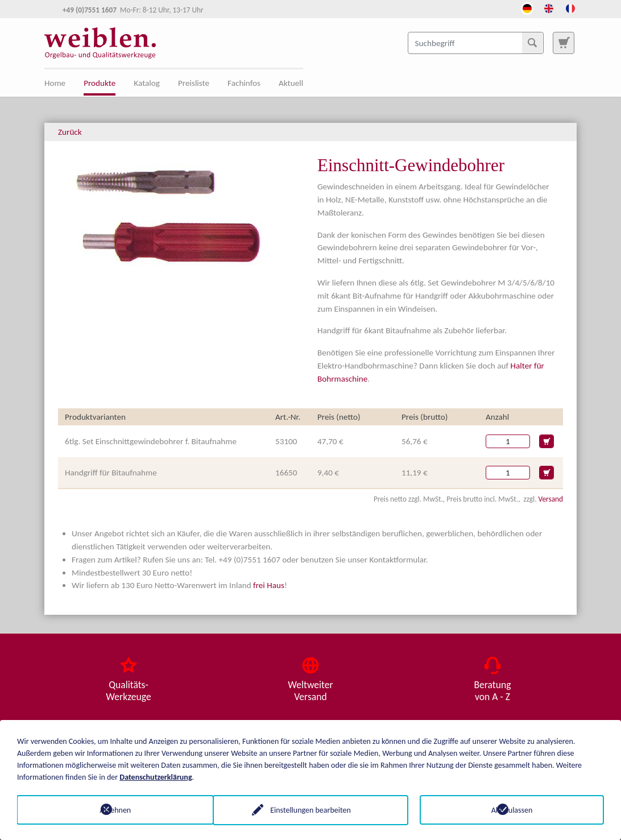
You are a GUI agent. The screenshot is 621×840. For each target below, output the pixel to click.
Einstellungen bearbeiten (310, 810)
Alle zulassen (512, 810)
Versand (551, 499)
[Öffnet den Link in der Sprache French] (570, 7)
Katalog (147, 83)
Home (55, 83)
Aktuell (291, 83)
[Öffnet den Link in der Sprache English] (549, 7)
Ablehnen (109, 810)
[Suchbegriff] (476, 43)
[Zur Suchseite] (564, 43)
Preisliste (194, 83)
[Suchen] (532, 43)
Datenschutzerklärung (156, 777)
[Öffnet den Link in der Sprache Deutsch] (527, 7)
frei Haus (269, 585)
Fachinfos (244, 83)
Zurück (70, 132)
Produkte (100, 83)
